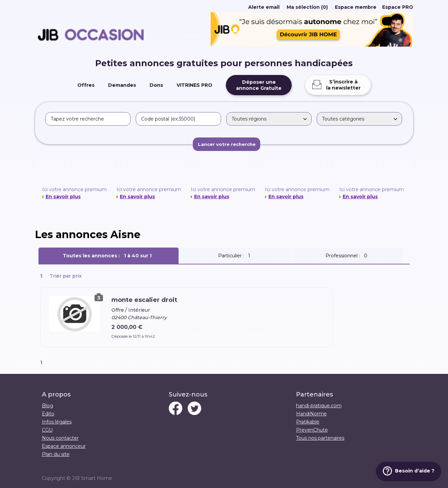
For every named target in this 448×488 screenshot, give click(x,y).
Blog (47, 406)
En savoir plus (63, 197)
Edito (48, 414)
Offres (86, 85)
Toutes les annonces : (109, 256)
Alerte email (264, 7)
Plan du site (56, 454)
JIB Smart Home (92, 478)
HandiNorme (311, 414)
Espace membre (356, 7)
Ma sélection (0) (307, 7)
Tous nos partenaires (320, 438)
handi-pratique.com (319, 406)
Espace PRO (398, 7)
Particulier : (235, 256)
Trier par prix (66, 276)
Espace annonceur (64, 446)
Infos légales (57, 422)
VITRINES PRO (194, 85)
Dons (156, 85)
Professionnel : (348, 256)
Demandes (122, 85)
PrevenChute (312, 430)
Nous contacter (60, 438)
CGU (47, 430)
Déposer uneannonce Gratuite (259, 85)
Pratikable (308, 422)
